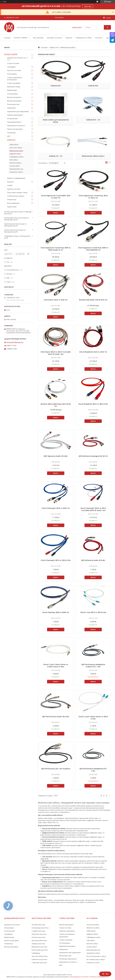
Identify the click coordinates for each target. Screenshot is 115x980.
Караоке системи (14, 189)
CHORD (10, 185)
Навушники (11, 108)
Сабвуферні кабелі (16, 157)
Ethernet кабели (15, 163)
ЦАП (9, 136)
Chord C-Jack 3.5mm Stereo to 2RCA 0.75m (93, 718)
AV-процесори (10, 931)
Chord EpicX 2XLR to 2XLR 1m (56, 300)
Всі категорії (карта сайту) (96, 956)
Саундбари (11, 67)
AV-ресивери (12, 74)
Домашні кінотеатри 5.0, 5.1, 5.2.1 (18, 59)
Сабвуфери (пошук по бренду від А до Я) (17, 237)
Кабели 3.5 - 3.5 (56, 156)
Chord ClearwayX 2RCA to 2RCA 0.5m (56, 560)
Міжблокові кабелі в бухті (93, 156)
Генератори (12, 199)
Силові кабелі (15, 166)
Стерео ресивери (14, 83)
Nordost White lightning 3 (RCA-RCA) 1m (56, 405)
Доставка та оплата (55, 38)
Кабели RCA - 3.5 (93, 120)
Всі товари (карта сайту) (96, 959)
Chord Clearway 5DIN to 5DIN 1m (56, 612)
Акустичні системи (14, 70)
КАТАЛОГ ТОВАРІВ (20, 38)
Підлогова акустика (39, 934)
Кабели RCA (56, 86)
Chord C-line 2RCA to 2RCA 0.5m (93, 612)
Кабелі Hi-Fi (54, 48)
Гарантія (69, 38)
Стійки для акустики (39, 963)
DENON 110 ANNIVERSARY (16, 178)
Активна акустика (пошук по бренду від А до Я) (18, 213)
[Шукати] (107, 27)
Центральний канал (39, 940)
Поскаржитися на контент (79, 977)
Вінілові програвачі (14, 101)
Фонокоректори (13, 104)
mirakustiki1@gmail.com (15, 342)
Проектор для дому (11, 940)
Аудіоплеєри (12, 207)
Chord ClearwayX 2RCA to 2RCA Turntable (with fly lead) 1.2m (93, 509)
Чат (105, 974)
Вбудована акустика (39, 947)
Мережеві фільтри (16, 169)
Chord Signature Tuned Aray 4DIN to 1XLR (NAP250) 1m (93, 249)
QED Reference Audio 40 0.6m (93, 560)
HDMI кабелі (14, 145)
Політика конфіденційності (99, 977)
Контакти (99, 38)
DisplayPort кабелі (16, 172)
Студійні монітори (38, 931)
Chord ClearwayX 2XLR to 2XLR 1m (56, 508)
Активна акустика (38, 925)
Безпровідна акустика (40, 928)
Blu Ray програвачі (14, 97)
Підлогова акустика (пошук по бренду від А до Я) (15, 225)
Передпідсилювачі (14, 122)
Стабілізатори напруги (16, 196)
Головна (7, 38)
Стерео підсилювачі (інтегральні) (15, 79)
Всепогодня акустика (40, 950)
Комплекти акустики (39, 959)
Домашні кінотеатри (12, 925)
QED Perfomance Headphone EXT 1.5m (93, 770)
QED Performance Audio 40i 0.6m (56, 717)
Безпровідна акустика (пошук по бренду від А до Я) (17, 219)
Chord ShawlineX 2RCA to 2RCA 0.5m (93, 404)
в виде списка (110, 163)
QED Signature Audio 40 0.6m (56, 456)
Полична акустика (39, 937)
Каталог (45, 48)
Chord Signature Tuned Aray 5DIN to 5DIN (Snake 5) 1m (56, 249)
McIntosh (10, 182)
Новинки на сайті (93, 963)
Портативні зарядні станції (17, 192)
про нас (88, 6)
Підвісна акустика (38, 944)
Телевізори (11, 133)
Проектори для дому (15, 129)
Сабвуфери (36, 953)
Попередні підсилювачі (68, 959)
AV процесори (12, 118)
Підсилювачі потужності (16, 125)
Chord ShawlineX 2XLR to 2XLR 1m (93, 352)
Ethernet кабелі (92, 944)
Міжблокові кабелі (16, 151)
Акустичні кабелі (16, 148)
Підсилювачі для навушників (18, 111)
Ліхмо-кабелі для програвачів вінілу (56, 121)
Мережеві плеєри (14, 87)
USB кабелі (14, 160)
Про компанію (38, 38)
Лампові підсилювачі (15, 115)
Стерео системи (13, 63)
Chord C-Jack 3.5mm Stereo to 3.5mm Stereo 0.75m (56, 666)
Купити (56, 213)
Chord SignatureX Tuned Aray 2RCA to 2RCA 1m (93, 197)
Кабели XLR (93, 86)
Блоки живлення (13, 203)
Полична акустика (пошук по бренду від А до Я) (15, 231)
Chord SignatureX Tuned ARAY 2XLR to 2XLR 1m (56, 197)
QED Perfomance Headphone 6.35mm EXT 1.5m (93, 666)
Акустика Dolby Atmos (40, 956)
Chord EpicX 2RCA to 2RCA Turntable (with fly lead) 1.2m (56, 353)
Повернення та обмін (84, 38)
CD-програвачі (65, 943)
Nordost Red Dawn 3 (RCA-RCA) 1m (93, 300)
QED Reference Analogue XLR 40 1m (93, 456)
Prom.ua (69, 975)
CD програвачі (13, 94)
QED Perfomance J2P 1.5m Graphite (56, 769)
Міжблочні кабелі (93, 928)
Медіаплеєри (12, 90)
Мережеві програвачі (67, 946)
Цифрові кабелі (15, 154)
